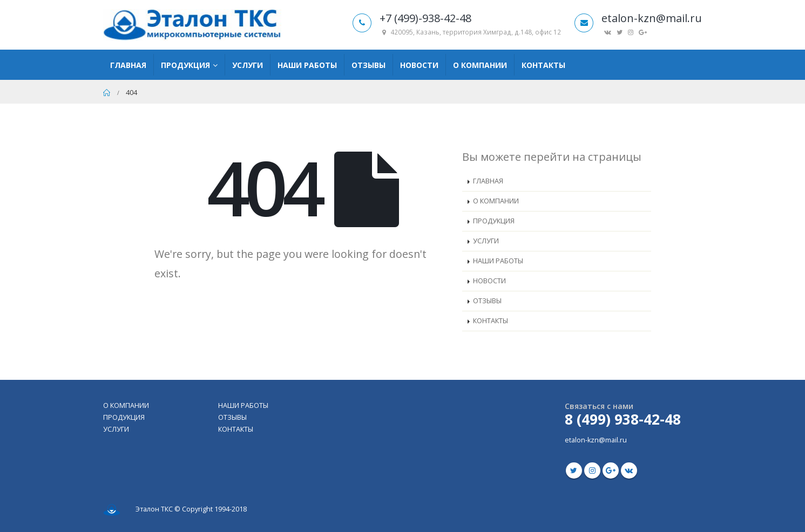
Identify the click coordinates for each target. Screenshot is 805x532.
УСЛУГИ (486, 241)
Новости (419, 65)
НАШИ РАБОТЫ (498, 261)
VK (629, 470)
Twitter (574, 470)
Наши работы (307, 65)
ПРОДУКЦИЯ (494, 221)
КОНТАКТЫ (491, 321)
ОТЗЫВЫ (487, 301)
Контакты (543, 65)
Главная (128, 65)
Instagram (592, 470)
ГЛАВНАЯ (488, 181)
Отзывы (368, 65)
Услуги (248, 65)
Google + (611, 470)
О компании (480, 65)
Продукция (185, 65)
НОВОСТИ (489, 281)
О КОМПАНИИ (496, 201)
